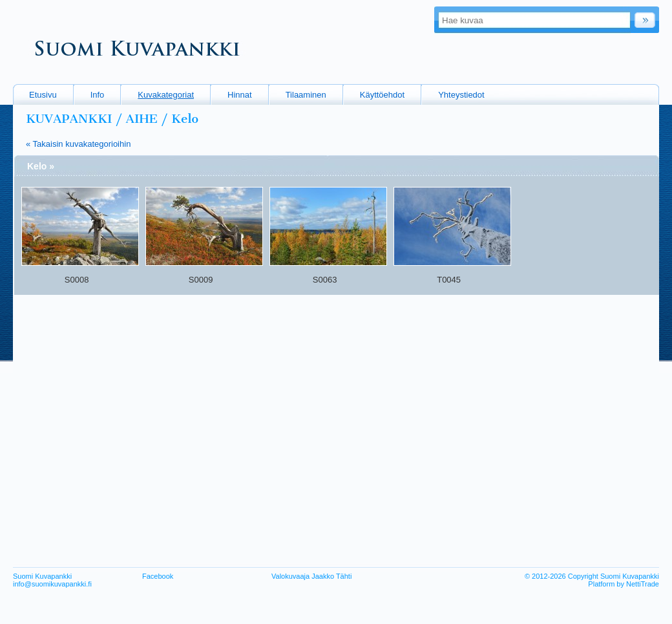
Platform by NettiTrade (624, 584)
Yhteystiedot (461, 95)
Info (98, 95)
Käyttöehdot (382, 95)
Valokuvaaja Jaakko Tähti (311, 576)
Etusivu (43, 95)
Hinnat (240, 95)
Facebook (158, 576)
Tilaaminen (306, 95)
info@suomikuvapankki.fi (52, 584)
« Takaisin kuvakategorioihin (78, 144)
